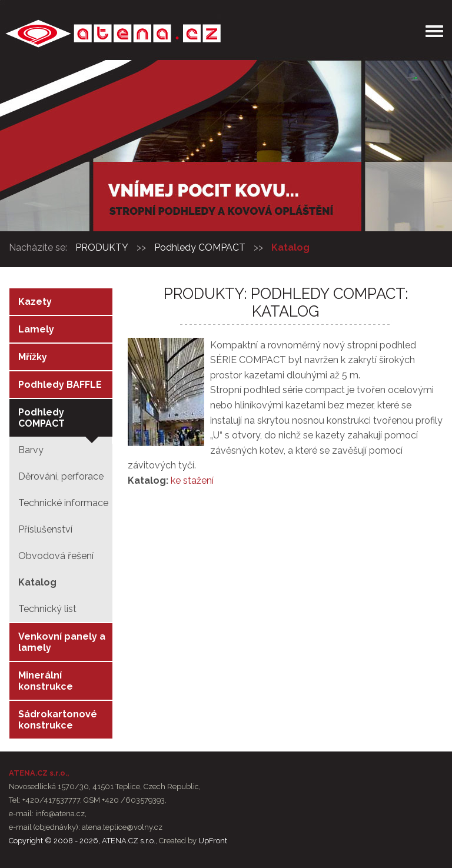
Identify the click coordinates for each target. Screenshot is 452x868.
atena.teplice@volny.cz (122, 827)
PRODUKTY (102, 247)
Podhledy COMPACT (200, 247)
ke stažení (192, 480)
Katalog (290, 247)
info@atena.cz (60, 814)
